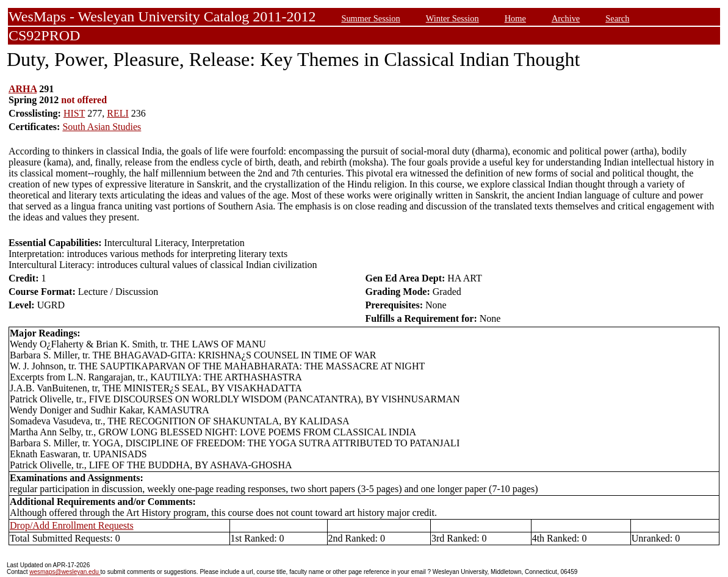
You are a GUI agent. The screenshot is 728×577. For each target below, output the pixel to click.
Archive (566, 18)
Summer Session (370, 18)
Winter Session (452, 18)
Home (515, 18)
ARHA (23, 89)
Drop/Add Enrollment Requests (72, 525)
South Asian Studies (102, 127)
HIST (74, 113)
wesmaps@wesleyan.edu (65, 572)
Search (617, 18)
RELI (118, 113)
